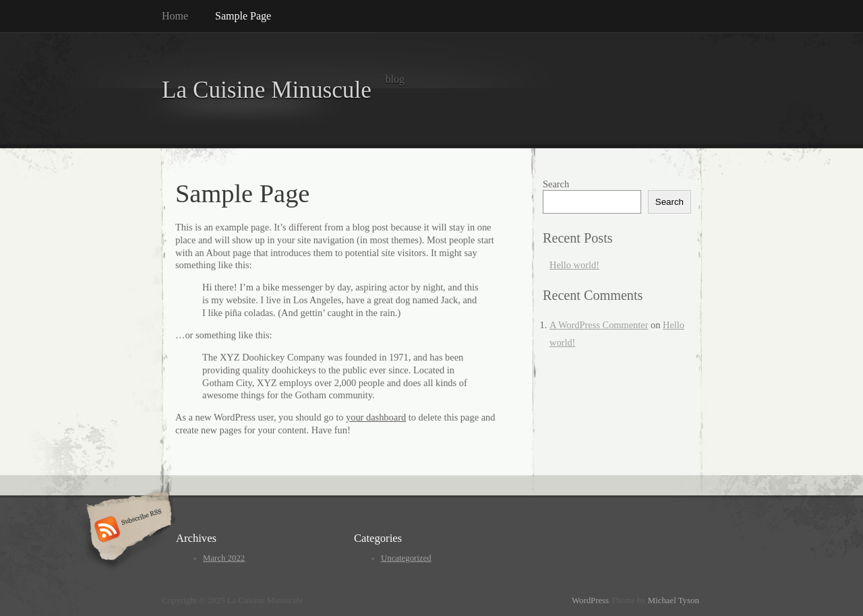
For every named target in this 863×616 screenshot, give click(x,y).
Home (175, 16)
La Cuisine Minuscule (267, 90)
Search (556, 184)
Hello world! (574, 265)
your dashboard (376, 417)
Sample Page (243, 16)
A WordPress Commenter (599, 325)
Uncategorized (406, 558)
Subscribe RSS (127, 530)
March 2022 (224, 558)
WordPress (590, 600)
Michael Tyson (674, 600)
